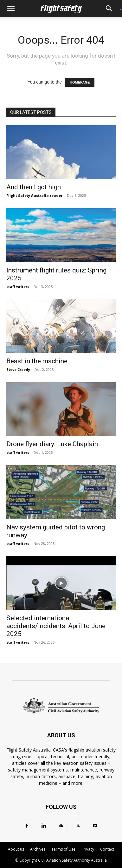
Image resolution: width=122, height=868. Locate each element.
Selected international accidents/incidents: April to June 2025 (56, 626)
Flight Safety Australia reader (34, 195)
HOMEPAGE (80, 82)
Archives (38, 849)
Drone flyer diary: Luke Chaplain (52, 444)
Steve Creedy (18, 369)
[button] (11, 9)
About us (16, 849)
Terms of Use (63, 849)
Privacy (88, 849)
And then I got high (34, 187)
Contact (107, 849)
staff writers (18, 287)
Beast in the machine (37, 361)
